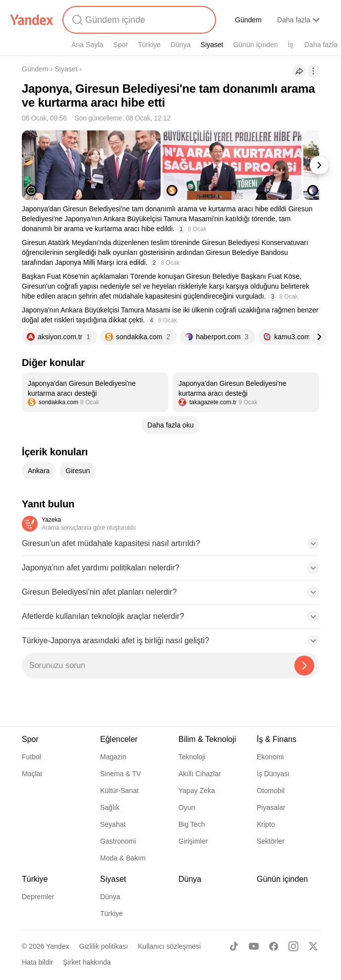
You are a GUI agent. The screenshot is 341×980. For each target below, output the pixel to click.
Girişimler (193, 841)
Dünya (180, 45)
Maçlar (32, 774)
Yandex (57, 946)
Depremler (38, 897)
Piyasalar (271, 807)
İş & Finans (277, 739)
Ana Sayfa (87, 45)
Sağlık (110, 807)
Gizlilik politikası (103, 946)
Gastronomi (118, 841)
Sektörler (271, 841)
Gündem (248, 20)
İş (291, 45)
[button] (170, 547)
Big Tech (192, 824)
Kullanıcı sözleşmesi (169, 946)
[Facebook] (274, 946)
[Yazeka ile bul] (304, 666)
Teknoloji (192, 757)
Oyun (187, 807)
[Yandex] (32, 20)
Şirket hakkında (87, 962)
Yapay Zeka (197, 791)
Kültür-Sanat (119, 791)
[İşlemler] (313, 71)
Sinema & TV (120, 774)
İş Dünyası (273, 774)
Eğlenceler (119, 739)
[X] (313, 946)
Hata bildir (37, 962)
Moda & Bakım (123, 858)
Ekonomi (270, 757)
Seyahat (113, 824)
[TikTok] (234, 946)
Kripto (266, 824)
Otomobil (271, 791)
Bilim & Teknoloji (207, 739)
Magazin (113, 757)
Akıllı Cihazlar (200, 774)
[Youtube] (254, 946)
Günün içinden (255, 45)
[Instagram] (293, 946)
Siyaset (212, 45)
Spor (121, 45)
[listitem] (95, 392)
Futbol (31, 757)
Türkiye (149, 45)
